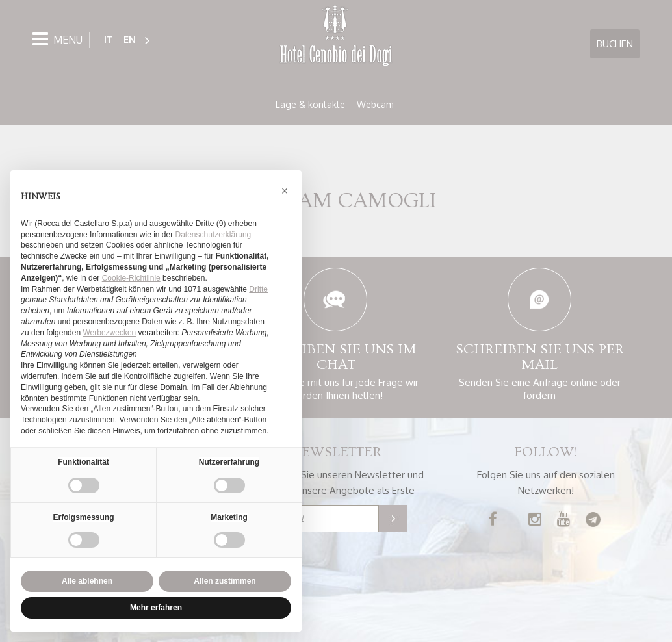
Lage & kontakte (310, 104)
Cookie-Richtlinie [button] (131, 278)
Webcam (375, 104)
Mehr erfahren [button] (156, 608)
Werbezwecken (109, 333)
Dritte (258, 289)
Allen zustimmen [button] (225, 581)
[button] (285, 191)
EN (130, 39)
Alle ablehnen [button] (87, 581)
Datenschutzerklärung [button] (213, 235)
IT (109, 39)
